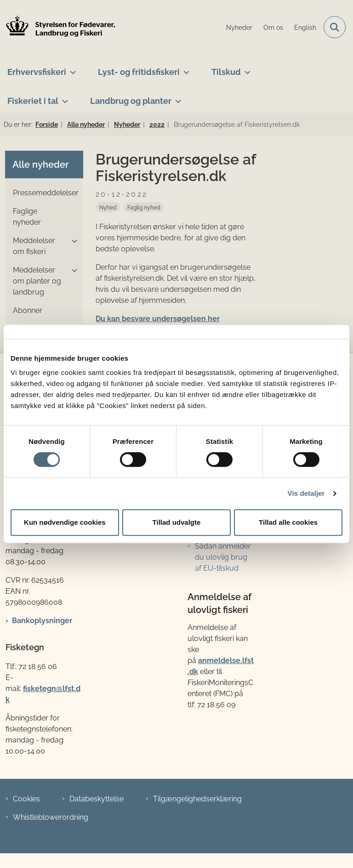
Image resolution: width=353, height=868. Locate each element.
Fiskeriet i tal (33, 101)
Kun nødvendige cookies (65, 522)
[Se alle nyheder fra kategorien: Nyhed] (108, 207)
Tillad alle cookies (288, 522)
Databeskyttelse (97, 799)
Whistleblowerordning (51, 817)
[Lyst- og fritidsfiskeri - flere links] (185, 68)
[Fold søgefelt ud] (335, 27)
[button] (72, 241)
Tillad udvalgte (177, 522)
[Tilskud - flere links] (246, 68)
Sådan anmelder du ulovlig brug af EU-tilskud (223, 557)
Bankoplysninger (42, 621)
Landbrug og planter (131, 101)
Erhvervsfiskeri (37, 72)
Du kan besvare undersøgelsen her (158, 319)
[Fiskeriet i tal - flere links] (63, 97)
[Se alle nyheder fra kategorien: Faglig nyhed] (144, 207)
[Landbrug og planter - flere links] (176, 97)
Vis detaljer (306, 493)
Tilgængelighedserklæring (197, 799)
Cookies (26, 799)
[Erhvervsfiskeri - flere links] (71, 68)
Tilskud (226, 72)
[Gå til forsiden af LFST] (58, 27)
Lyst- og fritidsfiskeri (139, 72)
